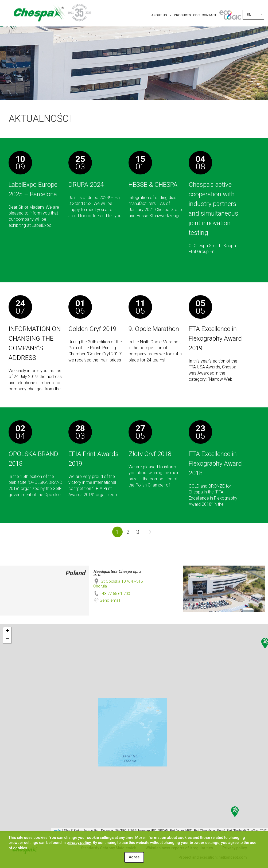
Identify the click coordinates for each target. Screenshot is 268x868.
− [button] (7, 639)
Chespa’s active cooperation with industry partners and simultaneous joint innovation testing (213, 209)
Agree (134, 857)
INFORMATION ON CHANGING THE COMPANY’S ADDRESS (35, 343)
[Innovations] (230, 15)
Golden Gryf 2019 (92, 329)
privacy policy (79, 843)
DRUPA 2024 (86, 185)
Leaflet (57, 830)
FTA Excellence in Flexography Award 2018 (215, 464)
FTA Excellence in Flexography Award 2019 (215, 338)
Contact (209, 15)
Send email (110, 600)
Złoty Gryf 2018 (150, 454)
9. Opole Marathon (154, 329)
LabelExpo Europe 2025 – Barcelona (33, 189)
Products (182, 15)
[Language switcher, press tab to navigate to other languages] (253, 15)
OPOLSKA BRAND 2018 (33, 459)
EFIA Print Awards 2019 (94, 459)
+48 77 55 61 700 (112, 594)
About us (162, 15)
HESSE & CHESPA (153, 185)
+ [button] (7, 631)
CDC (196, 15)
